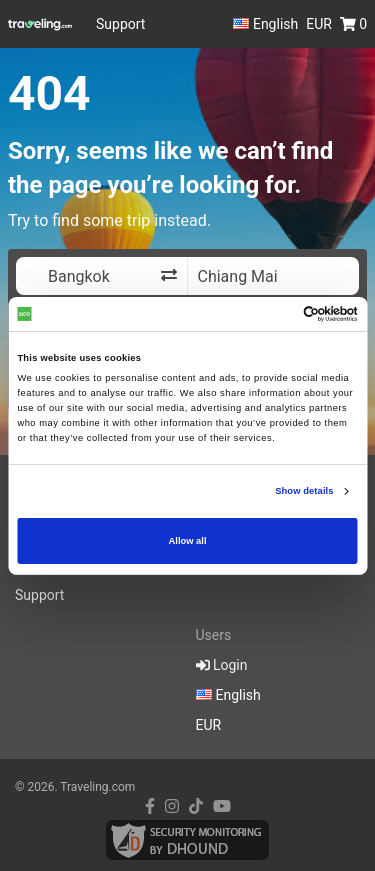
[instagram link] (172, 806)
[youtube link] (222, 806)
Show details (304, 491)
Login (222, 665)
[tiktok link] (196, 806)
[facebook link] (150, 806)
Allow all (188, 541)
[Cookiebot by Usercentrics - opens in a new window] (271, 314)
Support (120, 24)
